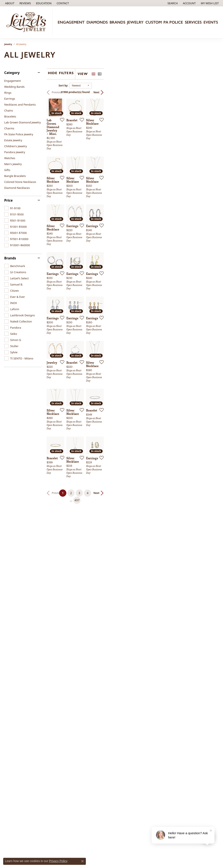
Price (8, 200)
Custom (154, 22)
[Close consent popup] (82, 861)
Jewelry (8, 44)
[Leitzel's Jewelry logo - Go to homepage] (27, 22)
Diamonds (97, 22)
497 (151, 716)
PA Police (173, 22)
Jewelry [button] (135, 22)
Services (193, 22)
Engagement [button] (71, 22)
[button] (43, 3)
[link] (9, 3)
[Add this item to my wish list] (99, 158)
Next (212, 92)
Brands (10, 258)
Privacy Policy (58, 861)
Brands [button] (117, 22)
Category (12, 73)
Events (211, 22)
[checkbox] (12, 208)
